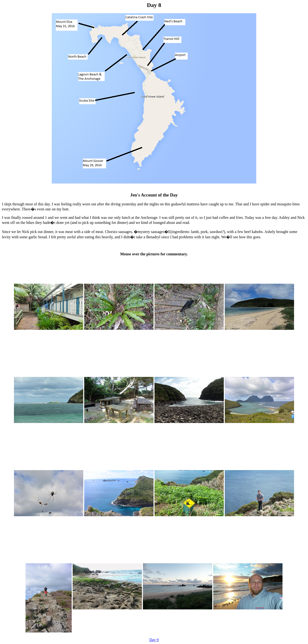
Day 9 (154, 640)
